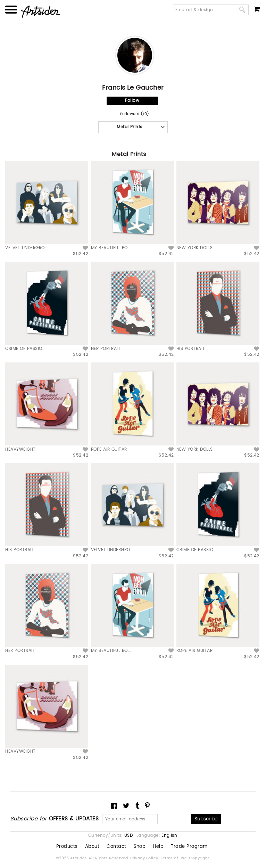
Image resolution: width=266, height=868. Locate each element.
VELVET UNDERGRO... (27, 248)
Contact (116, 847)
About (92, 847)
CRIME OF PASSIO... (26, 349)
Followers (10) (135, 114)
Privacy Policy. (145, 858)
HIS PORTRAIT (191, 349)
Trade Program (189, 847)
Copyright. (199, 858)
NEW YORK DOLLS (195, 248)
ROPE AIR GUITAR (109, 449)
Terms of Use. (174, 858)
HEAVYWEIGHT (20, 449)
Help (158, 847)
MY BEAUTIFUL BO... (111, 248)
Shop (140, 847)
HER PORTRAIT (106, 349)
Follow (132, 101)
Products (67, 847)
